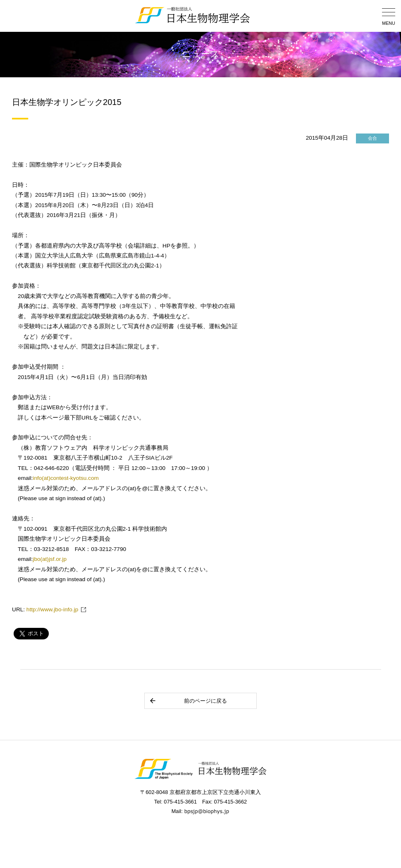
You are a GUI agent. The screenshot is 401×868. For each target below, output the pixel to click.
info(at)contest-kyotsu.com (66, 478)
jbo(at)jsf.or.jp (50, 559)
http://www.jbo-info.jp (52, 609)
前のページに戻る (188, 701)
